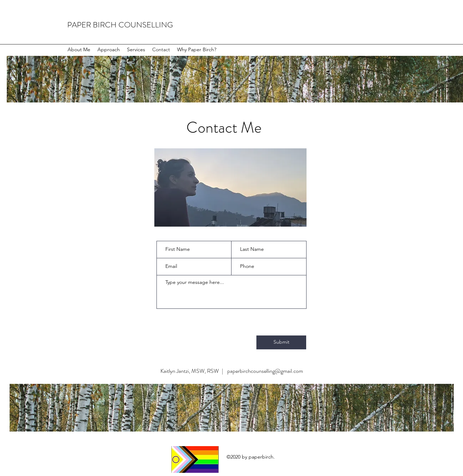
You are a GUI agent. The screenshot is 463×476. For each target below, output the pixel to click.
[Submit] (281, 342)
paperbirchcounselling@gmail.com (265, 371)
